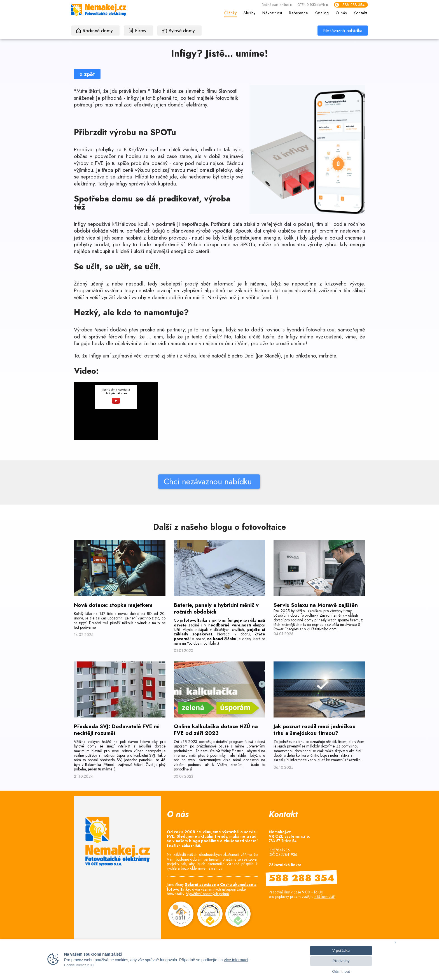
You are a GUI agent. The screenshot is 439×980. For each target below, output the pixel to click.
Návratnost (272, 13)
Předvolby (341, 961)
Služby (250, 13)
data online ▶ (277, 5)
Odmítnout (341, 971)
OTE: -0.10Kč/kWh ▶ (313, 5)
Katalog (322, 13)
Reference (298, 13)
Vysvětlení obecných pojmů (207, 894)
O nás (341, 13)
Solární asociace (200, 884)
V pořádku (341, 950)
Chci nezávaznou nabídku (164, 482)
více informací (236, 960)
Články (231, 13)
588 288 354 (353, 5)
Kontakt (360, 13)
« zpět (87, 74)
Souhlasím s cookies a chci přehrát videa (116, 396)
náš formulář (324, 897)
